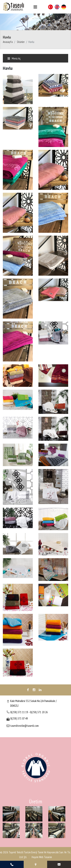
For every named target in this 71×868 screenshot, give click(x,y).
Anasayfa (8, 42)
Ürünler (21, 42)
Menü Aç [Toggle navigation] (14, 58)
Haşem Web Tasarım (41, 857)
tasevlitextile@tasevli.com (24, 726)
